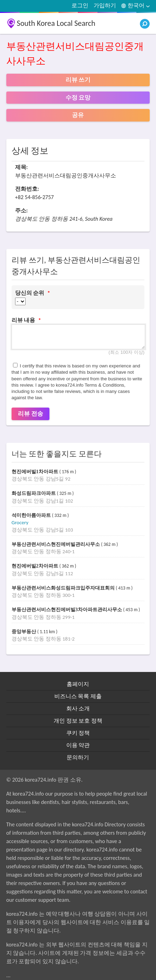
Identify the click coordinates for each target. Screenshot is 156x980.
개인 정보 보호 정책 (78, 721)
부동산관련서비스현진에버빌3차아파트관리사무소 (67, 610)
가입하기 (105, 5)
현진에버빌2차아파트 (36, 566)
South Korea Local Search (56, 23)
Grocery (20, 522)
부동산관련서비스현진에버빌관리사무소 (56, 544)
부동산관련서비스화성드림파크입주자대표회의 (64, 588)
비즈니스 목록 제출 (78, 696)
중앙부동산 (25, 632)
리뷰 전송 (30, 414)
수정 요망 (78, 98)
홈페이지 (78, 684)
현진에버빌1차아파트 (36, 472)
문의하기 (78, 757)
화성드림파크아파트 (34, 493)
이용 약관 (78, 745)
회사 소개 (78, 708)
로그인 (80, 5)
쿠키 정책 (78, 733)
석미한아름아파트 (32, 515)
